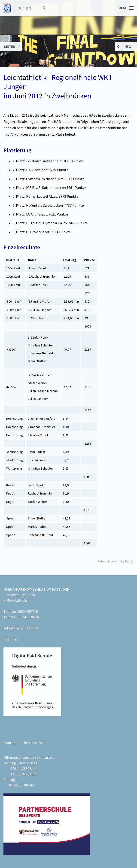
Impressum (33, 743)
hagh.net (11, 639)
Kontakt (10, 743)
